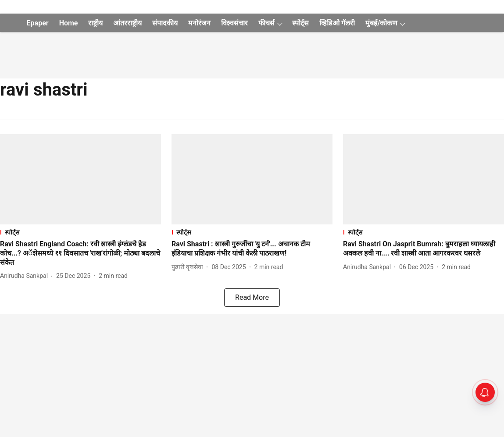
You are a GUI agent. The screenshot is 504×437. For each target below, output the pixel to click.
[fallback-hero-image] (80, 179)
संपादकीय (165, 23)
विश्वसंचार (234, 23)
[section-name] (80, 232)
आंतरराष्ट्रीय (127, 23)
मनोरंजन (199, 23)
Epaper (38, 23)
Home (69, 23)
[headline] (80, 253)
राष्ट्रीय (95, 23)
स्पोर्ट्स (300, 23)
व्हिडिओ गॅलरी (337, 23)
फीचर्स (266, 23)
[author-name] (26, 276)
